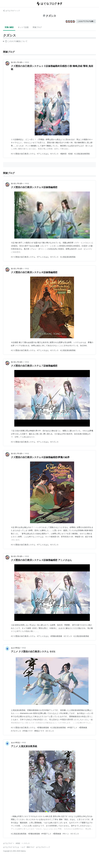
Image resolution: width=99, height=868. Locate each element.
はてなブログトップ (43, 847)
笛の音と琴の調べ (17, 62)
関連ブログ (37, 27)
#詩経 (70, 154)
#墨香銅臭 (83, 728)
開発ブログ (31, 847)
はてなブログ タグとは (11, 847)
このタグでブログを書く (86, 21)
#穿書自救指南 (56, 636)
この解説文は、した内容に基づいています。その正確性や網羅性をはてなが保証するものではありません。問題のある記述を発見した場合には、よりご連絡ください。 (15, 42)
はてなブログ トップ (11, 11)
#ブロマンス (16, 731)
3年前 (27, 62)
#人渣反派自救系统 (82, 154)
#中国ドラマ (28, 731)
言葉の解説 (9, 27)
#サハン (66, 834)
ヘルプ (23, 847)
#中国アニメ (72, 728)
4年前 (24, 743)
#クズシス (55, 154)
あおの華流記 (16, 648)
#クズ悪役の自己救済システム (23, 154)
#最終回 (63, 154)
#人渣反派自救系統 (68, 257)
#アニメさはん (43, 154)
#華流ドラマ (39, 731)
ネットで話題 (23, 27)
